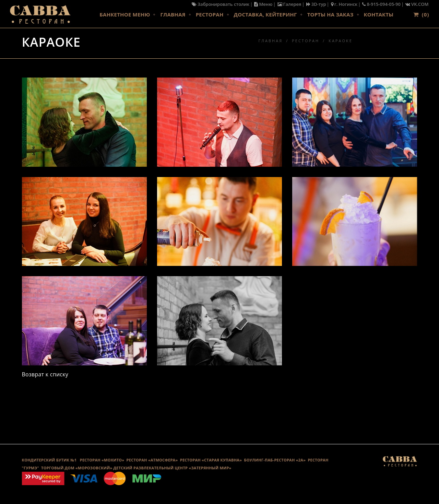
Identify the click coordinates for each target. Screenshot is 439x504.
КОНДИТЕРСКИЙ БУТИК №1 (49, 460)
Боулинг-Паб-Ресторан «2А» (275, 460)
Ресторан (210, 14)
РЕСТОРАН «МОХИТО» (102, 460)
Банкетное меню (125, 14)
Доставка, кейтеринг (265, 14)
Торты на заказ (330, 14)
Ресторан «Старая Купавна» (211, 460)
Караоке (341, 41)
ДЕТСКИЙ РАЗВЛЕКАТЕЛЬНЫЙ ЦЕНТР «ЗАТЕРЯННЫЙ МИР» (173, 468)
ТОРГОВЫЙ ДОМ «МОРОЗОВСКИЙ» (77, 468)
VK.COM (417, 4)
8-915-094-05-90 (381, 4)
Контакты (379, 14)
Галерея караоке (219, 409)
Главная (173, 14)
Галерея (289, 4)
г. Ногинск (344, 4)
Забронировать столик (221, 4)
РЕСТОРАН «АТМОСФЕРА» (152, 460)
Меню (263, 4)
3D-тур (316, 4)
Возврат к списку (45, 374)
